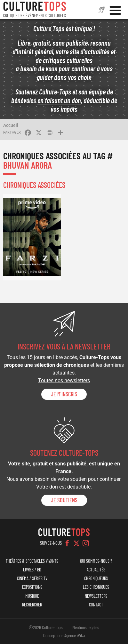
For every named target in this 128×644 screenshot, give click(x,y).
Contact (96, 605)
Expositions (32, 587)
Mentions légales (86, 627)
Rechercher (32, 605)
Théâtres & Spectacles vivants (32, 561)
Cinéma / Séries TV (32, 578)
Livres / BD (32, 570)
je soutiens (64, 500)
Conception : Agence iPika (64, 635)
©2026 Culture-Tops (46, 627)
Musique (32, 596)
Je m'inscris (64, 394)
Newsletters (96, 596)
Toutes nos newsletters (64, 380)
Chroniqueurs (96, 578)
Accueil (11, 125)
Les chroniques (96, 587)
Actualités (96, 570)
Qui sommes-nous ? (96, 561)
